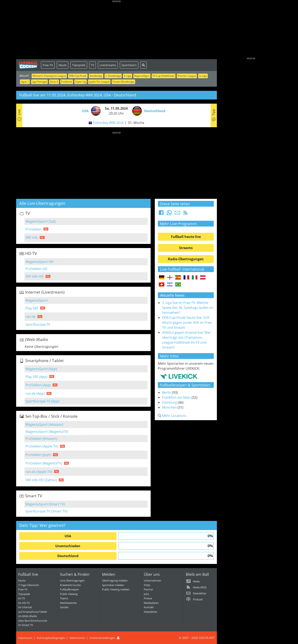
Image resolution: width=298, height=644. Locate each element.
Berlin (167, 392)
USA (68, 536)
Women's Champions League (49, 76)
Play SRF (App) (36, 377)
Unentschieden (68, 546)
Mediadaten (151, 603)
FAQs (147, 585)
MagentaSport (37, 300)
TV (93, 65)
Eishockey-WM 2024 (108, 123)
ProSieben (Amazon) (41, 439)
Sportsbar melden (113, 585)
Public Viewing (69, 594)
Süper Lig (81, 82)
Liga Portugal (39, 82)
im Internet (25, 607)
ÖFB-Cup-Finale (78, 76)
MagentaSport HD (40, 262)
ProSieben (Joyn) (38, 455)
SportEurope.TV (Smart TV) (46, 511)
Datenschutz (77, 638)
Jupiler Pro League (99, 82)
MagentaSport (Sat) (41, 221)
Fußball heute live (186, 237)
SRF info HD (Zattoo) (41, 480)
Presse (148, 598)
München (169, 407)
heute (22, 580)
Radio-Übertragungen (186, 259)
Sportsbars (129, 65)
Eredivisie (67, 82)
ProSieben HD (36, 269)
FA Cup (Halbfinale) (164, 76)
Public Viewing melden (116, 589)
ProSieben (34, 229)
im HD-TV (24, 603)
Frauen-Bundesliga (123, 82)
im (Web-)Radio (28, 616)
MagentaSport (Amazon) (44, 425)
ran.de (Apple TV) (39, 472)
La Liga (203, 76)
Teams (64, 598)
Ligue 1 (25, 82)
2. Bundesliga (113, 76)
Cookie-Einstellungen (102, 638)
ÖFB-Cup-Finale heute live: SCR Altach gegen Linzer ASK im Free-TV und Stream (187, 323)
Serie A (54, 82)
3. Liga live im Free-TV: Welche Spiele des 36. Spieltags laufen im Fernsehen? (188, 308)
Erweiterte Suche (70, 585)
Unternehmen (153, 580)
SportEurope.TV (38, 324)
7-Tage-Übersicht (29, 585)
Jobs (146, 594)
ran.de (31, 317)
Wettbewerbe (68, 603)
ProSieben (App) (38, 385)
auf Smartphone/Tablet (33, 612)
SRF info (32, 237)
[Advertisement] (117, 30)
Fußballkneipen (70, 589)
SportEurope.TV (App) (42, 401)
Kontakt (149, 607)
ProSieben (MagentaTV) (44, 463)
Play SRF (32, 308)
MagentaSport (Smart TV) (45, 504)
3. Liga (127, 76)
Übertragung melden (115, 580)
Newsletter (151, 612)
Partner (148, 589)
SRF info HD (35, 276)
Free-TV (48, 65)
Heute (62, 65)
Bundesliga (96, 76)
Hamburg (169, 402)
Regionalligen (142, 76)
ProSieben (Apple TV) (42, 446)
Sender (64, 607)
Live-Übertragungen (72, 580)
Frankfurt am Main (176, 397)
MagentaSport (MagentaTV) (47, 432)
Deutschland (68, 556)
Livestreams (108, 65)
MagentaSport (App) (41, 369)
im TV (22, 598)
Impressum (25, 638)
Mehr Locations (172, 416)
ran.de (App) (35, 393)
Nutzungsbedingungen (51, 638)
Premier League (187, 76)
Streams (186, 248)
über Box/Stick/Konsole (33, 621)
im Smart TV (26, 625)
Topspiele (79, 65)
